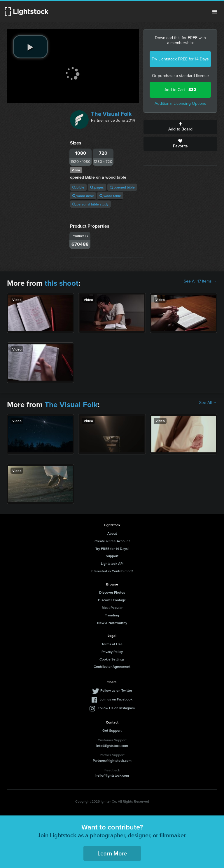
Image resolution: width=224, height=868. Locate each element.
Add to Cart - (180, 90)
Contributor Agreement (112, 666)
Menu (215, 12)
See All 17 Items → (200, 281)
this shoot (62, 283)
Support (112, 556)
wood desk (83, 196)
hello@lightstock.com (112, 775)
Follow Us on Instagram (116, 708)
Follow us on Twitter (116, 690)
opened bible (122, 187)
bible (78, 187)
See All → (208, 403)
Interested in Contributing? (112, 571)
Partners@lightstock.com (112, 760)
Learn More (112, 853)
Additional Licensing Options (180, 103)
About (112, 533)
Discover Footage (112, 600)
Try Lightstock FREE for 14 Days (180, 59)
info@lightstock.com (112, 746)
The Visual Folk (111, 114)
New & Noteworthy (112, 623)
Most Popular (112, 608)
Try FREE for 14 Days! (112, 549)
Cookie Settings (112, 659)
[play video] (30, 47)
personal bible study (90, 204)
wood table (110, 196)
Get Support (112, 730)
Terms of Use (112, 644)
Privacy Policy (112, 652)
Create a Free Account (112, 541)
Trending (112, 615)
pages (97, 187)
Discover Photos (112, 592)
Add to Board (180, 127)
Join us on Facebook (116, 699)
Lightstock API (112, 563)
